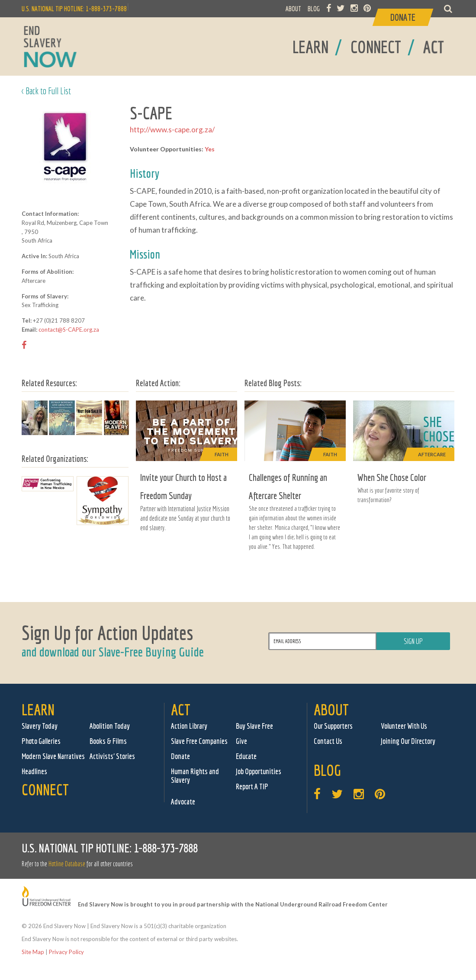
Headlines (34, 771)
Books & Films (108, 741)
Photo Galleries (41, 741)
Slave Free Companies (199, 741)
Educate (246, 756)
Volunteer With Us (404, 726)
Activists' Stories (112, 756)
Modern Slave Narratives (53, 756)
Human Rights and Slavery (195, 776)
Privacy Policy (66, 952)
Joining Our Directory (408, 741)
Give (241, 741)
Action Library (189, 726)
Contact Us (328, 741)
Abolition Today (110, 726)
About (331, 709)
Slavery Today (40, 726)
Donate (180, 756)
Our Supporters (333, 726)
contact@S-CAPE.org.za (69, 330)
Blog (327, 770)
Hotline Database (67, 864)
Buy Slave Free (254, 726)
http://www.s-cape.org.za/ (172, 130)
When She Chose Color (392, 477)
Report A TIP (252, 786)
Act (181, 709)
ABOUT (293, 9)
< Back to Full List (46, 91)
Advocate (183, 802)
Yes (210, 149)
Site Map (33, 952)
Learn (38, 709)
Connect (45, 789)
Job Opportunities (259, 771)
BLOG (314, 9)
